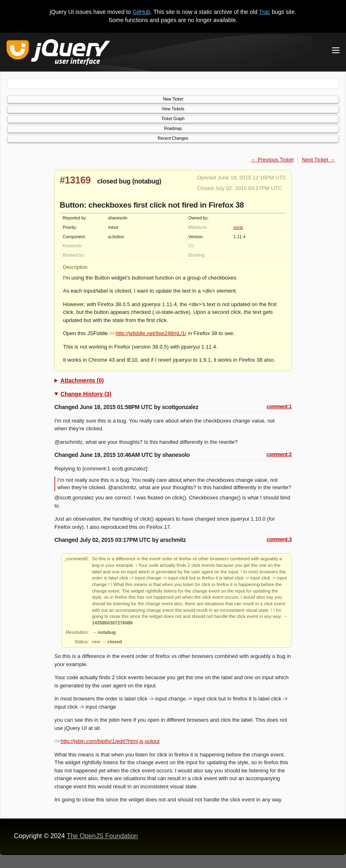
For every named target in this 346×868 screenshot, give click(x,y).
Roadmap (173, 129)
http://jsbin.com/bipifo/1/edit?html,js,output (107, 741)
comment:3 (279, 539)
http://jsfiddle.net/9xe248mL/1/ (148, 333)
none (238, 227)
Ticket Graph (173, 119)
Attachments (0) (82, 380)
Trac (264, 12)
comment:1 (279, 407)
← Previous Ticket (272, 160)
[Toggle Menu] (336, 50)
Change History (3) (86, 394)
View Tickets (173, 109)
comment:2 (279, 454)
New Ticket (173, 99)
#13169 (75, 180)
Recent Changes (173, 138)
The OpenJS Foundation (102, 836)
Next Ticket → (318, 160)
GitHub (142, 12)
